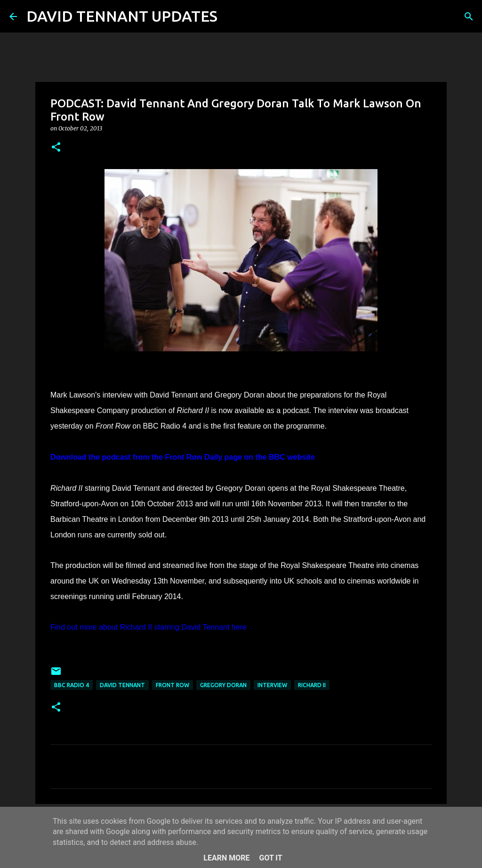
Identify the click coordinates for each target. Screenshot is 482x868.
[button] (56, 148)
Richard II (312, 685)
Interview (272, 685)
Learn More (226, 858)
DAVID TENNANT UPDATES (122, 16)
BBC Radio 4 (72, 685)
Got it (270, 858)
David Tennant (122, 685)
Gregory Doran (223, 685)
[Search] (231, 16)
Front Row (173, 685)
